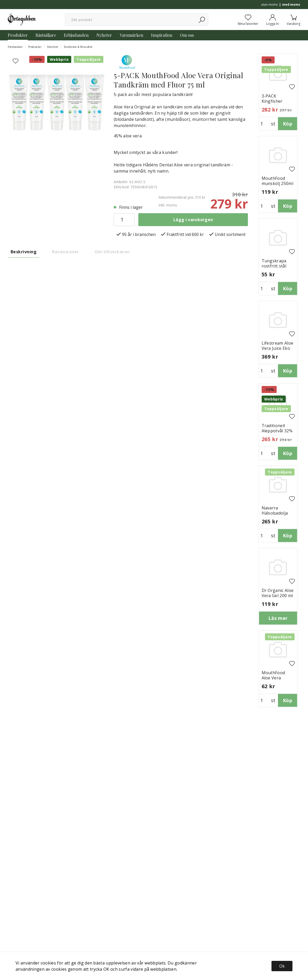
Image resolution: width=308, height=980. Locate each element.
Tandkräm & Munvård (78, 47)
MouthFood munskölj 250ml (277, 181)
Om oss (187, 35)
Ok (282, 966)
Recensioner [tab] (65, 252)
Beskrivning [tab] (24, 252)
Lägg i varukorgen (193, 220)
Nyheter (104, 35)
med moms (291, 5)
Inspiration (162, 35)
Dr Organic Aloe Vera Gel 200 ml (278, 593)
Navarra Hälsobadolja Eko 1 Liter (275, 513)
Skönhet (53, 47)
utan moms (269, 5)
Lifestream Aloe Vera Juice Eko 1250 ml (278, 348)
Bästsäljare (46, 35)
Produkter (18, 35)
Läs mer (278, 618)
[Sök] (202, 20)
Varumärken (131, 35)
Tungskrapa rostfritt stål (274, 263)
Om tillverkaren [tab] (112, 252)
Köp (288, 124)
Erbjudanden (76, 35)
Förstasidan (15, 47)
